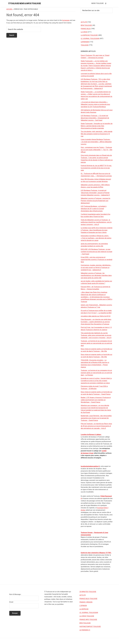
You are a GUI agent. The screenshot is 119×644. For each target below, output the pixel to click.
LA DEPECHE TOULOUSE (89, 35)
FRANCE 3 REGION (86, 602)
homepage (66, 20)
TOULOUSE (85, 45)
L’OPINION (83, 606)
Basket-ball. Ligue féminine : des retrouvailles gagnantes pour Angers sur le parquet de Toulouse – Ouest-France (96, 418)
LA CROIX (84, 32)
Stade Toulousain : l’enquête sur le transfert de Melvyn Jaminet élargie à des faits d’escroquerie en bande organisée (97, 126)
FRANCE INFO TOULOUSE (88, 620)
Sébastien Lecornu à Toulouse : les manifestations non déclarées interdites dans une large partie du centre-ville (96, 275)
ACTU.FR (84, 22)
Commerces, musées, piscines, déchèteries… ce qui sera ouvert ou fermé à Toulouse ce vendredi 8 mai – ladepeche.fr (96, 268)
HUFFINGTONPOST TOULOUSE (90, 627)
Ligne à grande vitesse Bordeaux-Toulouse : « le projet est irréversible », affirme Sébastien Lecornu (96, 142)
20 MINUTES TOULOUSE (88, 592)
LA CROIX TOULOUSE (87, 616)
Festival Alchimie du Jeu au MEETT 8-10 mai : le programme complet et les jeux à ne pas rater (96, 168)
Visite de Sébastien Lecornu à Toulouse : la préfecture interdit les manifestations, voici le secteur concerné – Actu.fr (96, 222)
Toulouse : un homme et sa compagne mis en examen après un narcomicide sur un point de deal (96, 343)
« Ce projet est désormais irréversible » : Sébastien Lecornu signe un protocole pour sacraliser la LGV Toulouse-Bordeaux (95, 104)
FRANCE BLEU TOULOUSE (88, 599)
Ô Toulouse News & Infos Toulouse (25, 3)
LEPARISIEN (85, 42)
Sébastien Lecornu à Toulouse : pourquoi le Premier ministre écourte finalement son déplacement (95, 201)
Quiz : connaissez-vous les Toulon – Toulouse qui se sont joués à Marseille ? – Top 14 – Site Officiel (96, 150)
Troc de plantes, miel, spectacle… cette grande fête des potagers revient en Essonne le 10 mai (96, 134)
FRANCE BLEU (86, 29)
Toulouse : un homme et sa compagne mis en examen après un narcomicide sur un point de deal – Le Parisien (96, 373)
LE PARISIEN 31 (85, 630)
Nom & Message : (15, 594)
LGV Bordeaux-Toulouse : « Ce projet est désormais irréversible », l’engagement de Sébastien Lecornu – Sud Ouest (95, 118)
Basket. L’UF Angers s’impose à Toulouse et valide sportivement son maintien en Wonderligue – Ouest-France (96, 400)
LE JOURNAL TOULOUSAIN (90, 39)
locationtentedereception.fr (90, 466)
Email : (12, 602)
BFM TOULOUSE (86, 25)
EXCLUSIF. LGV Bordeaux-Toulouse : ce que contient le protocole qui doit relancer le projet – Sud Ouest (96, 252)
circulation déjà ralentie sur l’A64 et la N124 (96, 316)
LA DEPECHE (84, 609)
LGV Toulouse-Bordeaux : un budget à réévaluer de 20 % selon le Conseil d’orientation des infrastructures (94, 209)
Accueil (9, 9)
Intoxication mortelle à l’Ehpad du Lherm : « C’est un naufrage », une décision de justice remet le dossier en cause (96, 238)
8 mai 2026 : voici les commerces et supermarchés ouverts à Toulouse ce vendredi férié (96, 260)
